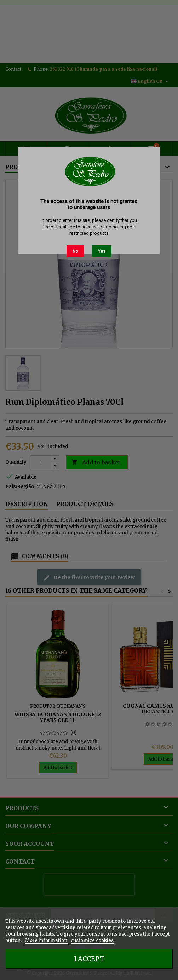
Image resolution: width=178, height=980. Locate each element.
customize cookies (92, 940)
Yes (102, 251)
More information (47, 940)
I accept (89, 959)
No (75, 251)
